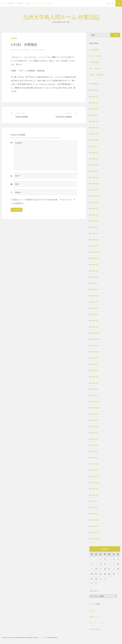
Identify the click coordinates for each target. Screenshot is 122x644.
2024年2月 (95, 240)
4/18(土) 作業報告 (97, 75)
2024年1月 (95, 246)
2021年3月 (95, 458)
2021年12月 (95, 402)
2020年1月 (95, 520)
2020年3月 (95, 507)
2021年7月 (95, 433)
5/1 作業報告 (94, 62)
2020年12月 (95, 476)
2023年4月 (95, 302)
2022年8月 (95, 352)
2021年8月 (95, 427)
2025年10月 (95, 134)
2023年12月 (95, 252)
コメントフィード (97, 623)
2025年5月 (95, 159)
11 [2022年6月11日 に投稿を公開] (114, 564)
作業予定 (11, 3)
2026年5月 (95, 90)
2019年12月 (95, 526)
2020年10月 (95, 489)
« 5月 (91, 583)
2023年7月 (95, 283)
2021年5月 (95, 445)
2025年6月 (95, 153)
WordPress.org (94, 629)
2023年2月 (95, 314)
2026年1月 (95, 115)
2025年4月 (95, 165)
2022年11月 (95, 333)
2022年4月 (95, 377)
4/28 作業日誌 (95, 68)
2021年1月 (95, 470)
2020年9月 (95, 495)
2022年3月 (95, 383)
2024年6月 (95, 221)
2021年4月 (95, 451)
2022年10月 (95, 339)
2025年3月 (95, 171)
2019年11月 (95, 532)
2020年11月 (95, 483)
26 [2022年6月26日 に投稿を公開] (118, 574)
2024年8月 (95, 209)
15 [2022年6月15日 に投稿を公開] (100, 569)
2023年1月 (95, 321)
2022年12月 (95, 327)
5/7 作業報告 (94, 50)
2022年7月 (95, 358)
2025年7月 (95, 146)
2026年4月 (95, 96)
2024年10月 (95, 196)
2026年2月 (95, 109)
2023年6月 (95, 289)
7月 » (96, 583)
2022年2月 (95, 389)
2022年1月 (95, 395)
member (27, 50)
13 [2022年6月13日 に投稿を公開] (92, 569)
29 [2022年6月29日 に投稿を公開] (100, 579)
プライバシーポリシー (47, 3)
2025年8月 (95, 140)
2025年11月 (95, 128)
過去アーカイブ (31, 3)
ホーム (3, 3)
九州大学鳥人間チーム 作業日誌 (61, 17)
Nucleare (42, 638)
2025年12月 (95, 121)
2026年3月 (95, 103)
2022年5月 (95, 370)
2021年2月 (95, 464)
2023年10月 (95, 265)
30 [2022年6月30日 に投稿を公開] (105, 579)
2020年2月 (95, 514)
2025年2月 (95, 177)
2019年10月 (95, 539)
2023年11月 (95, 258)
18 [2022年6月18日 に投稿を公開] (114, 569)
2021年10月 (95, 414)
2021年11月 (95, 408)
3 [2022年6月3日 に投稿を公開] (109, 559)
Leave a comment (39, 50)
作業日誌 (20, 3)
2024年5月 (95, 227)
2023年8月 (95, 277)
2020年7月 (95, 501)
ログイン (93, 610)
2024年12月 (95, 184)
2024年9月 (95, 202)
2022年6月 (95, 364)
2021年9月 (95, 420)
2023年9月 (95, 271)
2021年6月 (95, 439)
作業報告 (14, 38)
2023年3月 (95, 308)
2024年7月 (95, 215)
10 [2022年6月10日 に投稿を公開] (109, 564)
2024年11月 (95, 190)
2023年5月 (95, 296)
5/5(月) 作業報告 (96, 56)
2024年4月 (95, 233)
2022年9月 (95, 346)
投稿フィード (95, 617)
